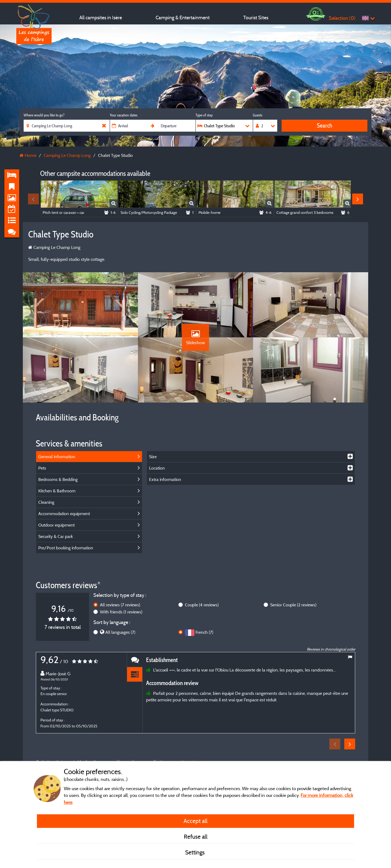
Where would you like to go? (44, 115)
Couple (202, 605)
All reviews (120, 605)
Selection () (342, 18)
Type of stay (204, 115)
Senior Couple (293, 605)
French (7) (204, 632)
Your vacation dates (124, 115)
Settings (196, 852)
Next (358, 199)
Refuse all (196, 837)
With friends (121, 612)
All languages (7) (120, 632)
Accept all (195, 821)
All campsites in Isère (101, 18)
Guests (258, 115)
